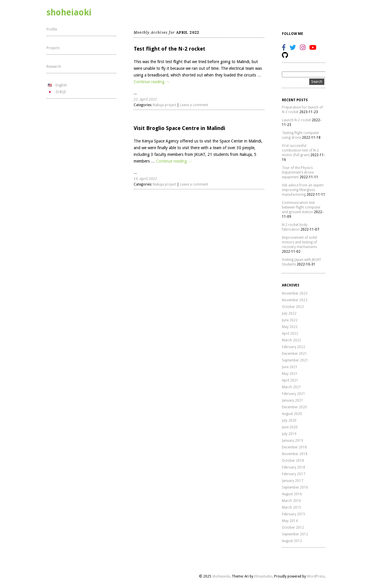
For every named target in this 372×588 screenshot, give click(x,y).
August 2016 (292, 494)
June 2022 (290, 320)
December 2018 (294, 447)
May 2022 (290, 327)
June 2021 (290, 367)
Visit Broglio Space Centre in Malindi (179, 128)
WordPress (316, 576)
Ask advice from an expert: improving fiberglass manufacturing (303, 190)
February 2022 (294, 347)
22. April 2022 (145, 99)
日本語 (61, 92)
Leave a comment (194, 105)
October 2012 (293, 528)
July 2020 (289, 420)
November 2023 (295, 293)
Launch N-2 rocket (296, 120)
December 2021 (294, 354)
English (61, 85)
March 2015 (291, 507)
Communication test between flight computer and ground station (301, 207)
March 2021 (291, 387)
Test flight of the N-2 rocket (169, 49)
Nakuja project (164, 105)
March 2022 (291, 340)
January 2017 (293, 481)
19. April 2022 (145, 179)
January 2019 (293, 441)
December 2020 (294, 407)
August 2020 (292, 414)
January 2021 (293, 400)
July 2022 (289, 313)
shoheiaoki (69, 12)
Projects (53, 48)
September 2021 (295, 360)
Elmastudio (263, 576)
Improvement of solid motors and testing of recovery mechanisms (299, 242)
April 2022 (290, 334)
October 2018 (293, 461)
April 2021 (290, 380)
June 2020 (290, 427)
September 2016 (295, 487)
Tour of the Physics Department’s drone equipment (298, 172)
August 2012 (292, 541)
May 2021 (290, 374)
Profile (52, 29)
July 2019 (289, 434)
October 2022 (293, 307)
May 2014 (290, 521)
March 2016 (291, 501)
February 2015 (294, 514)
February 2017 (294, 474)
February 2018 (294, 467)
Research (54, 67)
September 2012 (295, 534)
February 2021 (294, 394)
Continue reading (152, 82)
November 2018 (295, 454)
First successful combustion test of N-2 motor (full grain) (300, 150)
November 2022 (295, 300)
